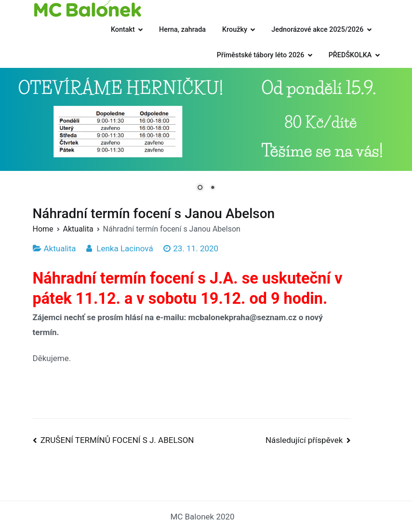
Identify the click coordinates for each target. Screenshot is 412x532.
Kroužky (235, 30)
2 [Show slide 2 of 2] (213, 188)
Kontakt (123, 30)
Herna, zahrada (182, 30)
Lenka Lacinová (125, 248)
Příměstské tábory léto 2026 (261, 55)
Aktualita (60, 248)
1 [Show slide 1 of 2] (200, 188)
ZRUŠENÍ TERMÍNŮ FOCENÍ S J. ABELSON (117, 440)
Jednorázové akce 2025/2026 (317, 30)
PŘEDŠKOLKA (350, 55)
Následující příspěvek (304, 440)
